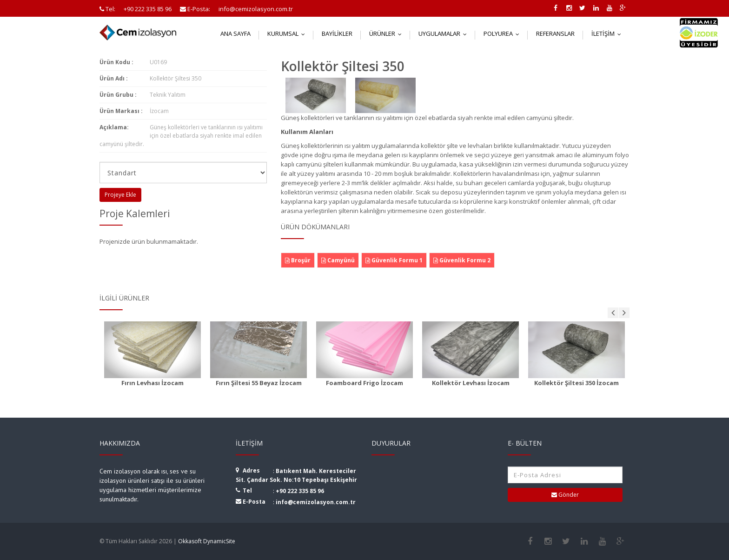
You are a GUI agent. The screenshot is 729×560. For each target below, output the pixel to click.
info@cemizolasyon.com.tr (316, 502)
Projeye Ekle (120, 195)
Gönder (565, 495)
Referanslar (555, 33)
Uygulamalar (445, 33)
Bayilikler (337, 33)
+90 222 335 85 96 (300, 491)
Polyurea (504, 33)
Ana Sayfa (235, 33)
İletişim (608, 33)
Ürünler (388, 33)
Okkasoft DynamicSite (207, 541)
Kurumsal (288, 33)
